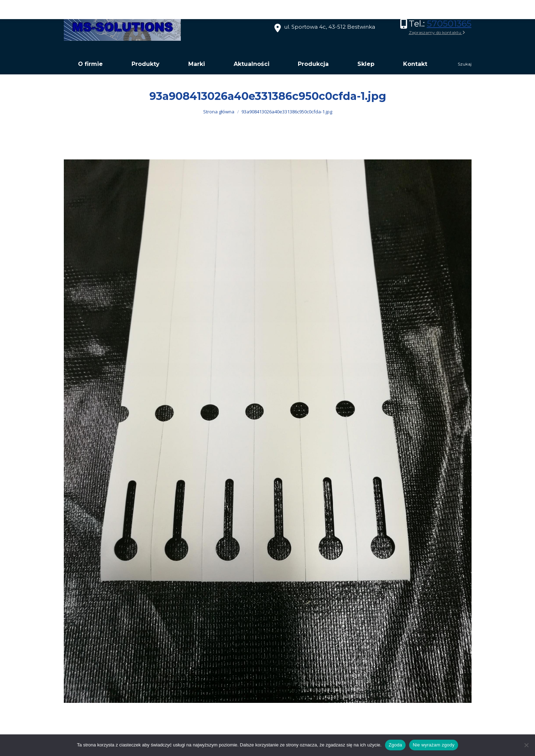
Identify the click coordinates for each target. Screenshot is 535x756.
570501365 (449, 24)
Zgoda (395, 745)
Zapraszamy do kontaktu (437, 32)
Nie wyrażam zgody (434, 745)
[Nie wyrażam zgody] (526, 745)
